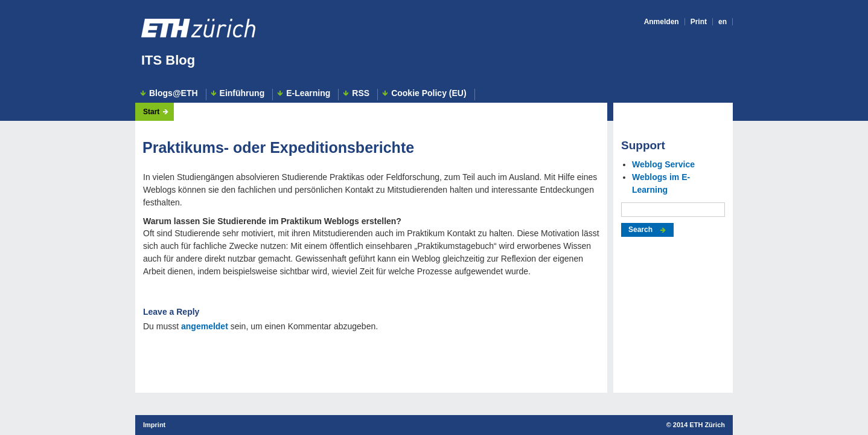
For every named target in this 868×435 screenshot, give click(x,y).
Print (699, 22)
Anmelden (662, 22)
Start (151, 112)
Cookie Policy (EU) (429, 93)
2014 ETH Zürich (699, 425)
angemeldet (205, 326)
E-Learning (308, 93)
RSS (361, 93)
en (723, 22)
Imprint (154, 425)
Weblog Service (663, 164)
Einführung (242, 93)
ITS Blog (168, 60)
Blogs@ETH (174, 93)
